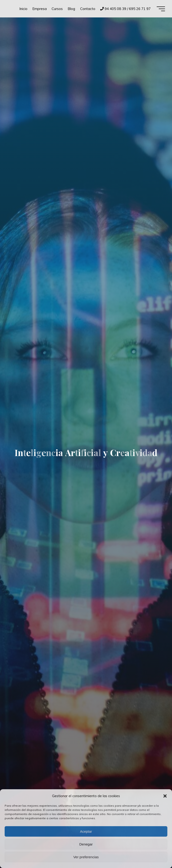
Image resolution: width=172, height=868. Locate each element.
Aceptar (86, 831)
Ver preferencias (86, 857)
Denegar (86, 844)
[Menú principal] (161, 9)
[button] (165, 796)
